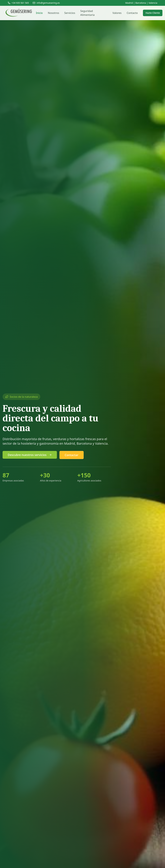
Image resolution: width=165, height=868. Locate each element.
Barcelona (141, 3)
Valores (117, 13)
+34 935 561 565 (18, 3)
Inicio (39, 13)
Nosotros (53, 13)
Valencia (153, 3)
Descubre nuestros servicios (30, 455)
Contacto (132, 13)
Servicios (70, 13)
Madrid (129, 3)
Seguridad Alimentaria (87, 13)
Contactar (72, 455)
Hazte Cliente (153, 13)
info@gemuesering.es (46, 3)
